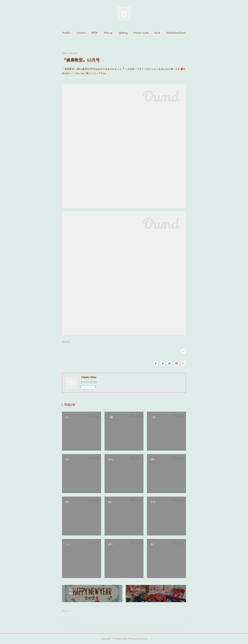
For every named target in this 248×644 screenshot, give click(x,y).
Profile (66, 33)
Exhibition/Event (176, 33)
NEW (95, 33)
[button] (66, 33)
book (157, 33)
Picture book (141, 33)
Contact (81, 33)
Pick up (108, 33)
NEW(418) (66, 342)
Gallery (123, 33)
